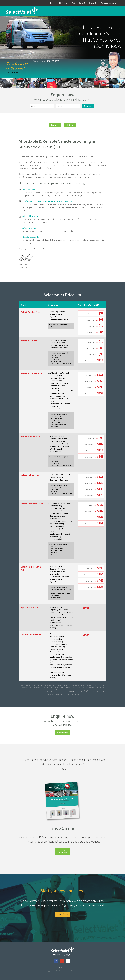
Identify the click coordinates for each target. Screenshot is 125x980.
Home (52, 3)
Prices (71, 125)
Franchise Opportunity (109, 3)
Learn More (63, 914)
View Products (63, 852)
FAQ (73, 3)
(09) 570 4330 (53, 61)
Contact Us (62, 733)
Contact (82, 3)
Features (54, 125)
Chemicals (93, 3)
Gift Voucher (63, 3)
